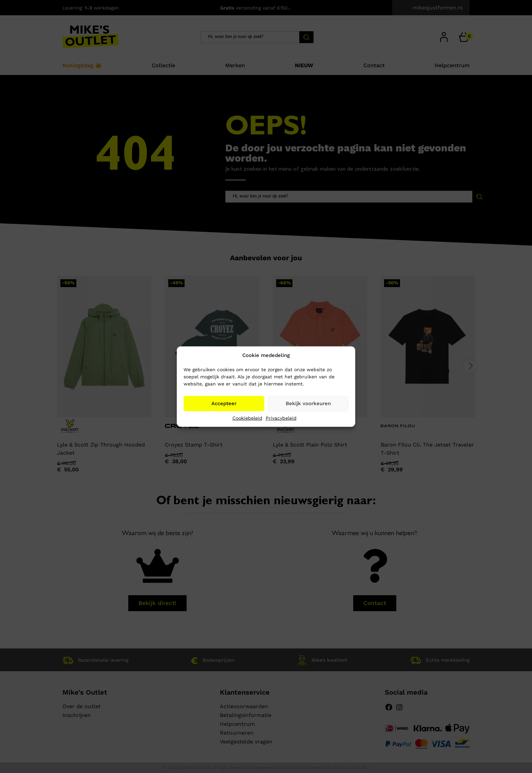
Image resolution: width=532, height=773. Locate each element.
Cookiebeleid (247, 418)
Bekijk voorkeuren (308, 403)
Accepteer (224, 403)
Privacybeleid (281, 418)
